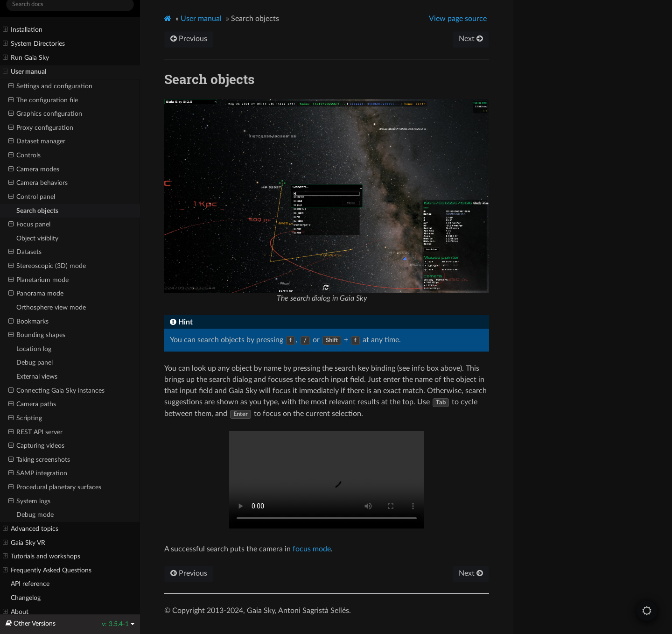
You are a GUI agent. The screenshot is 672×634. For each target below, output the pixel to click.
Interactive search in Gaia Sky (327, 480)
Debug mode (35, 515)
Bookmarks (28, 322)
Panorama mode (36, 294)
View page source (458, 19)
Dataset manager (37, 141)
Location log (34, 349)
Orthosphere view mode (51, 307)
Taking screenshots (39, 460)
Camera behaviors (38, 183)
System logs (29, 501)
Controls (24, 155)
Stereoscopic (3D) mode (47, 266)
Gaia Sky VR (24, 543)
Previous (189, 39)
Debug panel (35, 363)
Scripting (25, 418)
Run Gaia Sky (26, 58)
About (16, 612)
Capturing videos (36, 446)
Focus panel (29, 225)
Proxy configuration (41, 128)
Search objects (37, 211)
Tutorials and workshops (42, 557)
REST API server (35, 432)
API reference (30, 584)
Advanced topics (31, 529)
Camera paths (32, 404)
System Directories (34, 44)
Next (471, 39)
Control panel (32, 197)
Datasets (25, 252)
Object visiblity (37, 238)
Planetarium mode (38, 280)
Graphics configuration (45, 114)
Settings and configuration (50, 86)
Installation (23, 30)
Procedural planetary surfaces (55, 487)
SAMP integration (38, 473)
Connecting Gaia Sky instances (56, 391)
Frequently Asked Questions (47, 571)
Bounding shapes (37, 335)
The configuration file (43, 100)
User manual (24, 72)
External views (37, 377)
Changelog (26, 598)
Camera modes (34, 169)
